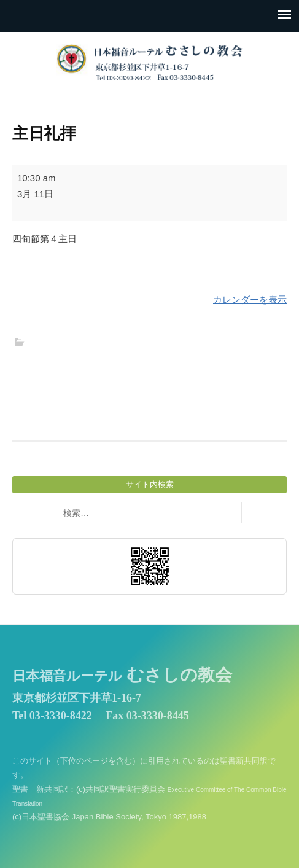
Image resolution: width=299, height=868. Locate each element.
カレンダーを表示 (250, 299)
